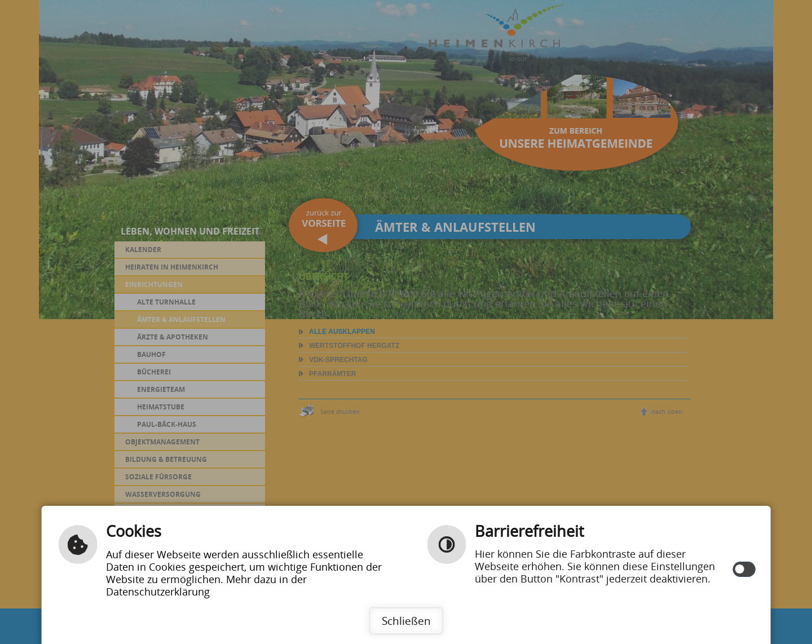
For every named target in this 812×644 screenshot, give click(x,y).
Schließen (406, 621)
